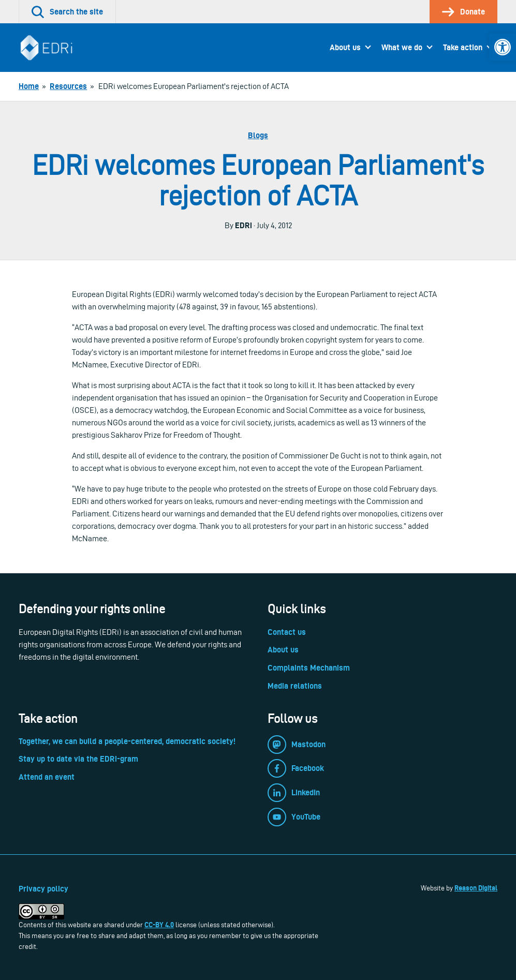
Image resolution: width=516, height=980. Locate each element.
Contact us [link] (287, 632)
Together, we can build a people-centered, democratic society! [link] (127, 741)
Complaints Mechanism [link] (309, 668)
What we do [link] (402, 47)
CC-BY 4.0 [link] (159, 925)
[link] (503, 47)
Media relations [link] (295, 686)
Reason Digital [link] (476, 888)
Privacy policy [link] (43, 889)
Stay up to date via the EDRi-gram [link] (78, 759)
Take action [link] (463, 47)
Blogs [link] (258, 135)
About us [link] (345, 47)
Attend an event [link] (47, 777)
